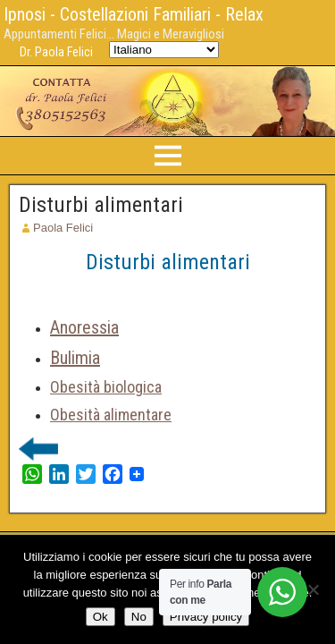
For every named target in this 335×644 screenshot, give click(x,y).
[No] (313, 589)
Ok (100, 617)
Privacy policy (206, 617)
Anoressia (84, 327)
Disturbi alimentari (101, 205)
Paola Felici (63, 228)
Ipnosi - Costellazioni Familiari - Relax (134, 14)
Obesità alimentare (111, 415)
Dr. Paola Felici (56, 52)
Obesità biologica (106, 387)
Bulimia (75, 358)
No (139, 617)
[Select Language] (164, 50)
